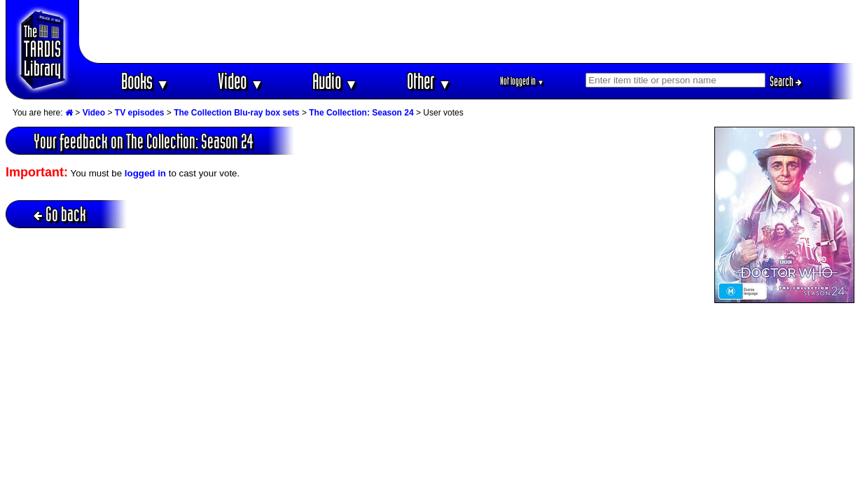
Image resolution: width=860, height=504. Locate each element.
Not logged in (522, 81)
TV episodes (140, 113)
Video (241, 81)
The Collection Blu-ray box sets (236, 113)
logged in (145, 173)
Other (429, 81)
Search (786, 81)
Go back (60, 214)
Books (145, 81)
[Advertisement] (467, 31)
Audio (335, 81)
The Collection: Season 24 (361, 113)
